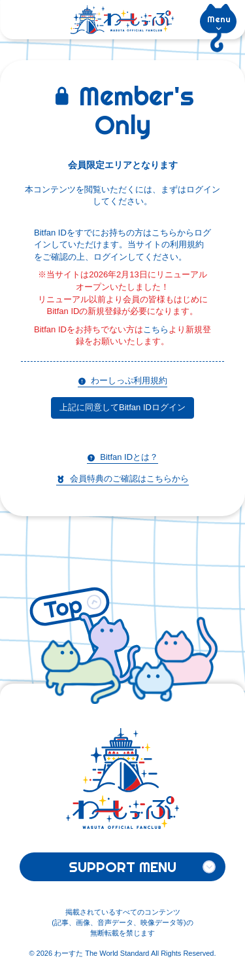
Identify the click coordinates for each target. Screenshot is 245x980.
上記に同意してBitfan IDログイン (122, 407)
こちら (156, 329)
